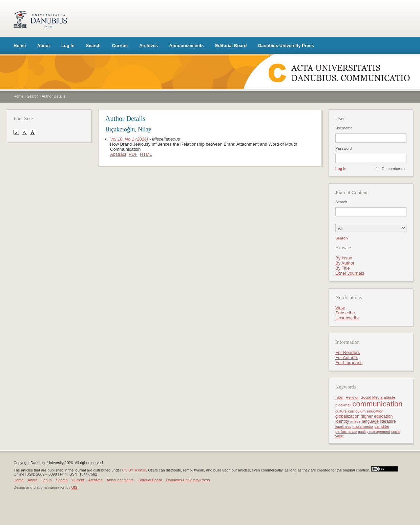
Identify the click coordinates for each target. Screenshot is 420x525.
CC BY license (134, 470)
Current (120, 46)
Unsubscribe (348, 318)
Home (20, 46)
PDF (133, 154)
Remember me (394, 169)
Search (93, 46)
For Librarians (349, 363)
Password (343, 148)
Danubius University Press (286, 46)
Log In (68, 46)
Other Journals (350, 273)
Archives (149, 46)
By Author (345, 263)
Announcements (187, 46)
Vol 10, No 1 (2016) (129, 139)
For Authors (347, 358)
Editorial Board (231, 46)
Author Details (53, 96)
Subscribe (345, 313)
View (340, 308)
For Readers (348, 352)
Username (344, 128)
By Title (343, 268)
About (44, 46)
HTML (146, 154)
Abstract (118, 154)
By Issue (344, 258)
